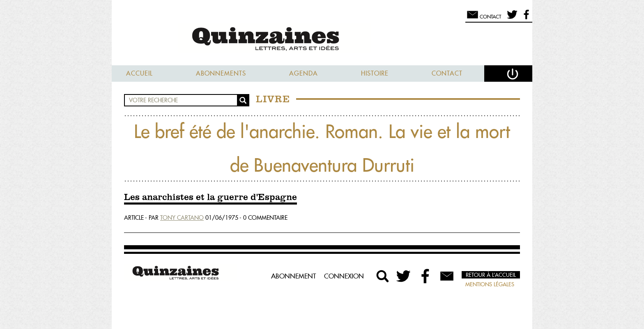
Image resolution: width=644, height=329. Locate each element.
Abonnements (221, 73)
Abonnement (293, 276)
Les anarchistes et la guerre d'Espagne (210, 198)
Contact (447, 73)
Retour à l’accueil (491, 275)
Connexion (344, 276)
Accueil (139, 73)
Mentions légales (490, 284)
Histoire (375, 73)
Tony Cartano (182, 218)
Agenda (304, 73)
